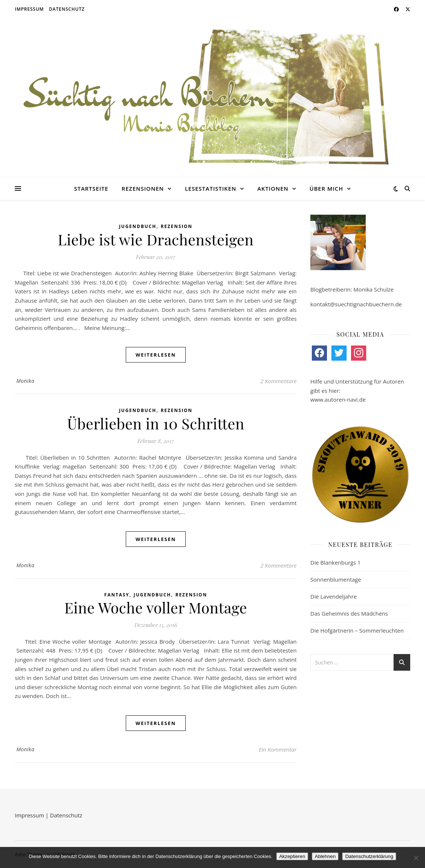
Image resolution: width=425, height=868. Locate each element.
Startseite (91, 188)
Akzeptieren (292, 856)
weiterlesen (156, 355)
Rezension (176, 226)
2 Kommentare (279, 381)
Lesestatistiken (211, 188)
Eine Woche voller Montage (156, 607)
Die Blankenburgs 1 (335, 562)
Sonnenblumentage (336, 579)
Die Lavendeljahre (334, 596)
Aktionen (273, 188)
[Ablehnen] (416, 858)
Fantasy (117, 595)
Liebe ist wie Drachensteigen (156, 239)
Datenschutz (67, 9)
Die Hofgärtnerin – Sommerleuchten (357, 630)
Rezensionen (143, 188)
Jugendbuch (138, 226)
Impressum (29, 9)
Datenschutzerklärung (369, 856)
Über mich (326, 188)
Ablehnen (325, 856)
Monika (25, 381)
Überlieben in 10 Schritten (156, 423)
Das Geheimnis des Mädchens (349, 613)
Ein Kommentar (278, 749)
